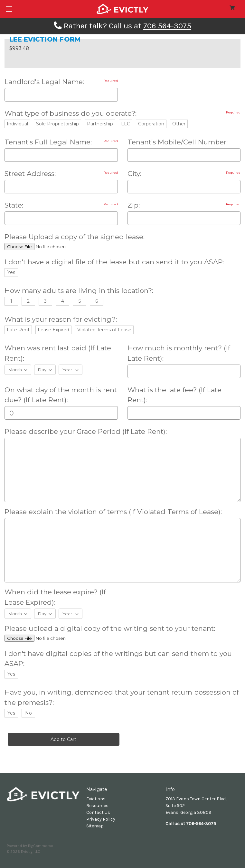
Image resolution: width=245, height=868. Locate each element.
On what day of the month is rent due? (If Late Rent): (61, 395)
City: (184, 174)
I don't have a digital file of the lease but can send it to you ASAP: (114, 262)
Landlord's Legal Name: (61, 82)
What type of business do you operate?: (122, 113)
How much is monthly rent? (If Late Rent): (179, 353)
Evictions (96, 799)
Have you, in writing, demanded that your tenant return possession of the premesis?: (122, 697)
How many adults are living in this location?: (79, 291)
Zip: (184, 205)
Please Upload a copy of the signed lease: (75, 237)
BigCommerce (41, 846)
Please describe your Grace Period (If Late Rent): (86, 431)
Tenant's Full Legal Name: (61, 142)
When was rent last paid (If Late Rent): (58, 353)
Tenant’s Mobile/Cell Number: (178, 142)
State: (61, 205)
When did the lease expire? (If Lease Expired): (55, 597)
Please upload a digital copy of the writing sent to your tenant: (110, 628)
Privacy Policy (101, 819)
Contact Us (98, 812)
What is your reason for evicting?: (61, 319)
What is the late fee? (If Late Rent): (174, 395)
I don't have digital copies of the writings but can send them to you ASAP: (118, 659)
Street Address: (61, 174)
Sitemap (95, 826)
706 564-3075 (167, 26)
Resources (97, 806)
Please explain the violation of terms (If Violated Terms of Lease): (113, 512)
